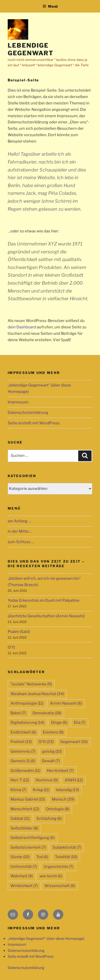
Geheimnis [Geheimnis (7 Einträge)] (23, 751)
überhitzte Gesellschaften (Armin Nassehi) (46, 616)
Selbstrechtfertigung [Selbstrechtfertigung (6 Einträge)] (33, 838)
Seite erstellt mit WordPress (34, 423)
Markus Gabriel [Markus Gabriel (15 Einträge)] (28, 799)
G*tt (11, 647)
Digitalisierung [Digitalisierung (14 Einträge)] (27, 723)
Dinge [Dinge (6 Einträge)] (59, 723)
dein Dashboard (22, 327)
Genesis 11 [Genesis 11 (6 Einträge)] (23, 761)
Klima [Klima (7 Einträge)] (18, 790)
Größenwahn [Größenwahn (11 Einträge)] (25, 771)
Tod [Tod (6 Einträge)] (42, 857)
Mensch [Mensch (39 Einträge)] (63, 799)
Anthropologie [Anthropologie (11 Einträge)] (27, 703)
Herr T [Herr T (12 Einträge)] (20, 780)
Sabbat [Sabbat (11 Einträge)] (20, 819)
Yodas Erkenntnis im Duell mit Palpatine (44, 600)
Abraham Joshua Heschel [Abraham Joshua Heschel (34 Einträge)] (37, 694)
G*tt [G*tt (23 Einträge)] (46, 742)
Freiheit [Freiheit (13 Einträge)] (21, 742)
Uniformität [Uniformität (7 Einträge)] (24, 867)
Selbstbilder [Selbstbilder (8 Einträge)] (24, 828)
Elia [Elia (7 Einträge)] (80, 723)
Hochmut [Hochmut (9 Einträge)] (47, 780)
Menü (50, 6)
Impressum (18, 402)
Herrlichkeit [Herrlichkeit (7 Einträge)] (60, 771)
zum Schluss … (21, 542)
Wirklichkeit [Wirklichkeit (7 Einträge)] (24, 886)
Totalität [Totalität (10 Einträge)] (66, 857)
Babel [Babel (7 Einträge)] (18, 713)
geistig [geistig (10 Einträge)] (52, 751)
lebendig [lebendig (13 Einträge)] (67, 790)
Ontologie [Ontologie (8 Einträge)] (58, 809)
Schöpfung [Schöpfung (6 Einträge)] (49, 819)
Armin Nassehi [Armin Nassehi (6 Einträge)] (66, 703)
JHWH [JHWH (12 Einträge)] (74, 780)
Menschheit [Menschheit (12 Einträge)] (25, 809)
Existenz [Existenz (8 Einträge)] (53, 732)
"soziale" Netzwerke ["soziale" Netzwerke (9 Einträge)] (31, 684)
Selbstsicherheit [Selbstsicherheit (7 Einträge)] (28, 847)
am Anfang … (19, 521)
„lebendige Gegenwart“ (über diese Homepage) (46, 938)
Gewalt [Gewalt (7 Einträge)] (51, 761)
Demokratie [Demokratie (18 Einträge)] (47, 713)
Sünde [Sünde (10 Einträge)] (20, 857)
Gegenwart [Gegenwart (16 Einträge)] (74, 742)
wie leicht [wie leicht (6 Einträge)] (51, 876)
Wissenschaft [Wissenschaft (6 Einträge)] (60, 886)
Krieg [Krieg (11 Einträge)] (41, 790)
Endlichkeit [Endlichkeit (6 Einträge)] (23, 732)
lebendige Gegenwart (31, 49)
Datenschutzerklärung (28, 413)
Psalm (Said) (19, 632)
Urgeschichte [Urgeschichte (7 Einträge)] (58, 867)
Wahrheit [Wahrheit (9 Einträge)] (22, 876)
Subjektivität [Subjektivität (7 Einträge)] (67, 847)
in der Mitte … (20, 531)
